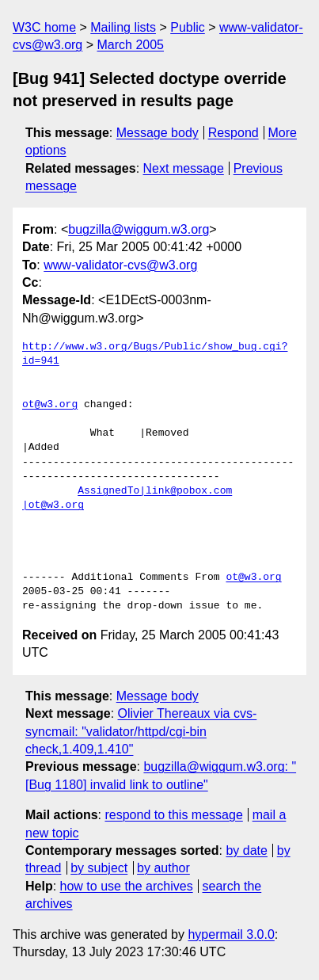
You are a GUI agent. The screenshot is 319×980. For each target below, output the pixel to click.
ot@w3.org (50, 405)
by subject (99, 868)
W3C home (44, 27)
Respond (234, 133)
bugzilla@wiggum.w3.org (139, 229)
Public (188, 27)
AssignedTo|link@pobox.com (155, 491)
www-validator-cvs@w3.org (120, 265)
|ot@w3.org (53, 505)
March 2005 (131, 45)
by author (163, 868)
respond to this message (173, 815)
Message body (158, 133)
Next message (184, 168)
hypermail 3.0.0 (231, 934)
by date (246, 850)
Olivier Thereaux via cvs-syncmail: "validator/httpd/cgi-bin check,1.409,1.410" (141, 731)
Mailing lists (123, 27)
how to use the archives (127, 886)
